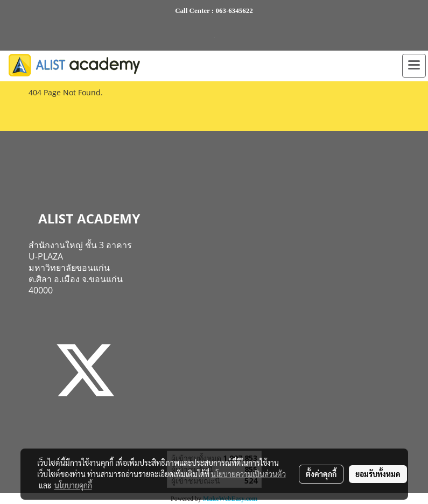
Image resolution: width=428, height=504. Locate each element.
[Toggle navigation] (414, 66)
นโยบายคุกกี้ (73, 485)
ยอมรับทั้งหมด (378, 474)
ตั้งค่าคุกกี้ (321, 474)
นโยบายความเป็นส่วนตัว (248, 474)
